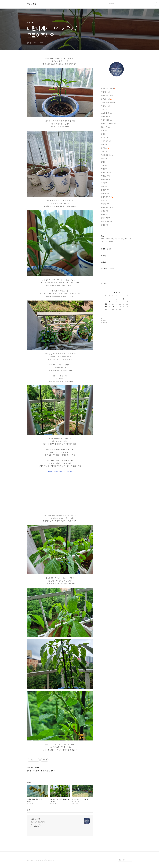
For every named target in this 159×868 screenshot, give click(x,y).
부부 (104, 183)
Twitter (113, 269)
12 (106, 304)
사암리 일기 (106, 141)
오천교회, (117, 239)
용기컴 (104, 225)
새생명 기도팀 (107, 120)
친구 (105, 148)
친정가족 (105, 193)
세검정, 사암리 (107, 207)
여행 (104, 165)
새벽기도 (105, 92)
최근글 (103, 249)
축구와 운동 (106, 179)
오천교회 (106, 99)
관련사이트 (122, 860)
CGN (104, 110)
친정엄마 (105, 190)
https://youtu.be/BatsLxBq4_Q (60, 471)
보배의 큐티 (106, 117)
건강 (104, 158)
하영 (104, 169)
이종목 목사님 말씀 (109, 103)
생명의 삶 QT (107, 96)
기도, (112, 239)
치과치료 (105, 204)
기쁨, (103, 242)
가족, (106, 242)
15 (117, 304)
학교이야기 (106, 172)
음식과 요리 (107, 197)
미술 (104, 151)
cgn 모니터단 (107, 113)
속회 (104, 130)
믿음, (122, 239)
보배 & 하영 (32, 4)
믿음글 (105, 137)
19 (106, 307)
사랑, (103, 239)
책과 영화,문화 (107, 155)
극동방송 (105, 106)
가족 (104, 186)
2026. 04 (117, 292)
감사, (130, 239)
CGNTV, (111, 242)
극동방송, (107, 239)
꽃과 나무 (106, 218)
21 (113, 307)
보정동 (104, 211)
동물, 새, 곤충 (107, 221)
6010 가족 (106, 127)
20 (109, 307)
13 (109, 304)
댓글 (28, 810)
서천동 (104, 214)
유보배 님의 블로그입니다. (38, 822)
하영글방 (105, 176)
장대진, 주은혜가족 (109, 124)
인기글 (109, 249)
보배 (104, 144)
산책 (104, 162)
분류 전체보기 (108, 89)
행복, (126, 239)
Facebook (104, 269)
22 (117, 307)
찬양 (104, 134)
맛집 (104, 200)
